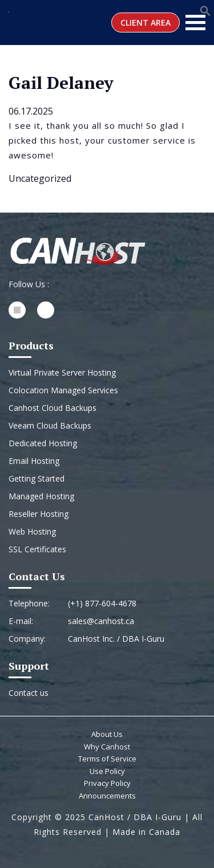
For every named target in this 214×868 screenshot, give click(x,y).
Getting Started (37, 478)
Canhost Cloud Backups (53, 408)
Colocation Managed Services (63, 390)
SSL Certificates (37, 549)
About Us (107, 734)
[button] (205, 10)
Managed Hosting (41, 496)
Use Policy (107, 771)
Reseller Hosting (39, 514)
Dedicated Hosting (43, 443)
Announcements (107, 796)
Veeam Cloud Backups (50, 425)
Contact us (29, 693)
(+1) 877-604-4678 (102, 603)
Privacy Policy (107, 783)
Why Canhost (107, 747)
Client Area (146, 23)
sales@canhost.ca (101, 621)
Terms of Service (107, 759)
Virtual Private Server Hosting (62, 372)
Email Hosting (34, 461)
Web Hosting (32, 531)
